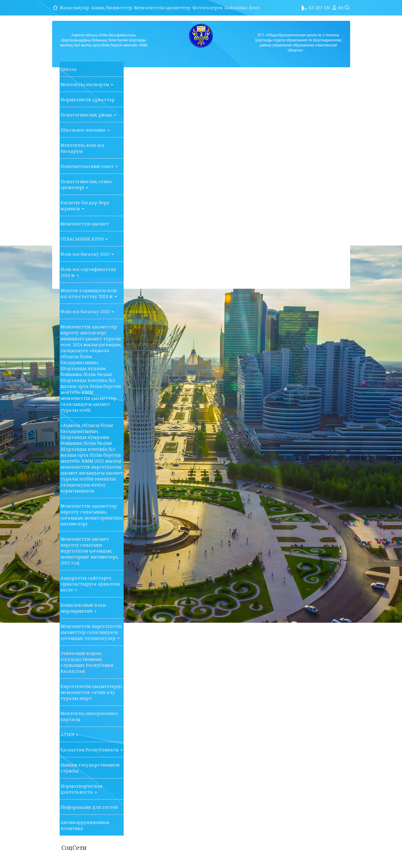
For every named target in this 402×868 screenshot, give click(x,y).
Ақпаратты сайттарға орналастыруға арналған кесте (90, 584)
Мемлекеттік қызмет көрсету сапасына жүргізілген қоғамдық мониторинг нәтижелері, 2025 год (90, 551)
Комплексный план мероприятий (83, 608)
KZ (311, 7)
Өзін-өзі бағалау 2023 (87, 311)
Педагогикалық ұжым (88, 115)
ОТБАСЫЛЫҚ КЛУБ (84, 239)
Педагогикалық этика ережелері (86, 184)
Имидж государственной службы (90, 768)
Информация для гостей (89, 807)
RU (319, 7)
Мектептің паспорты (87, 84)
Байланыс (236, 7)
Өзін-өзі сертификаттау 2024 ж (88, 272)
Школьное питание (85, 130)
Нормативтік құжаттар (88, 99)
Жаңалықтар (74, 7)
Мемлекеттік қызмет (85, 224)
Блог (254, 7)
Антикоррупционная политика (85, 825)
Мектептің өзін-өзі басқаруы (82, 148)
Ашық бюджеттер (112, 7)
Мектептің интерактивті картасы (89, 716)
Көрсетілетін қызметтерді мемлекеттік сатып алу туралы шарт (91, 692)
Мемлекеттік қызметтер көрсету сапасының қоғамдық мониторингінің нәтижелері (91, 515)
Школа (69, 69)
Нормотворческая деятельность (82, 789)
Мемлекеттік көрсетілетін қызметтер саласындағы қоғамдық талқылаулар (91, 632)
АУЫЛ (69, 734)
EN (327, 7)
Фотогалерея (207, 7)
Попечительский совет (89, 166)
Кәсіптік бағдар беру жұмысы (85, 205)
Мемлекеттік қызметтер (162, 7)
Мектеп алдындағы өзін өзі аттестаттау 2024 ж (89, 293)
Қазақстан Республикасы (92, 750)
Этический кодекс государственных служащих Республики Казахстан (87, 662)
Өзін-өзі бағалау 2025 (87, 254)
